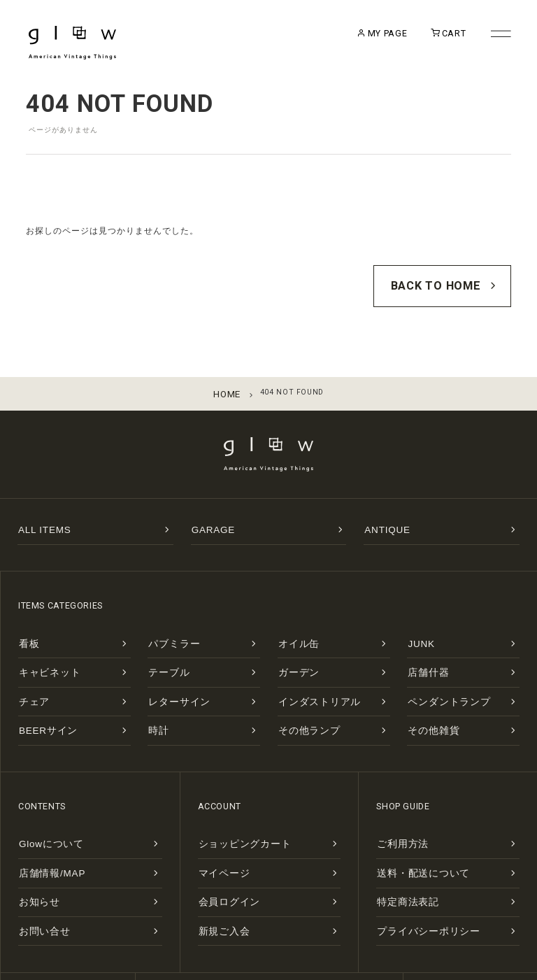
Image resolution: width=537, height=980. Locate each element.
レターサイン (171, 666)
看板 (26, 620)
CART (432, 36)
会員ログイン (221, 843)
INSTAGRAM (336, 918)
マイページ (217, 819)
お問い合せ (37, 866)
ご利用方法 (395, 796)
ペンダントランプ (437, 666)
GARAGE (208, 512)
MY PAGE (361, 36)
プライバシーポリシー (414, 866)
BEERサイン (41, 689)
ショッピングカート (232, 796)
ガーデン (293, 643)
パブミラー (167, 620)
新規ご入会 (217, 866)
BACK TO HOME (455, 280)
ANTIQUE (382, 512)
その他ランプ (301, 689)
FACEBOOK (471, 918)
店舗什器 (423, 643)
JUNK (418, 620)
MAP (202, 918)
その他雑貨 (426, 689)
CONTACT (68, 918)
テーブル (163, 643)
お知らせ (34, 843)
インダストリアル (308, 666)
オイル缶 (293, 620)
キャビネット (41, 643)
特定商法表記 (399, 843)
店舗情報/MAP (43, 819)
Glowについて (43, 796)
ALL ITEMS (38, 512)
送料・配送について (410, 819)
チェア (30, 666)
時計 (156, 689)
